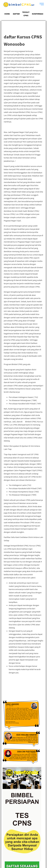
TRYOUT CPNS (26, 14)
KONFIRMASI (38, 14)
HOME (7, 14)
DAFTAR (16, 14)
